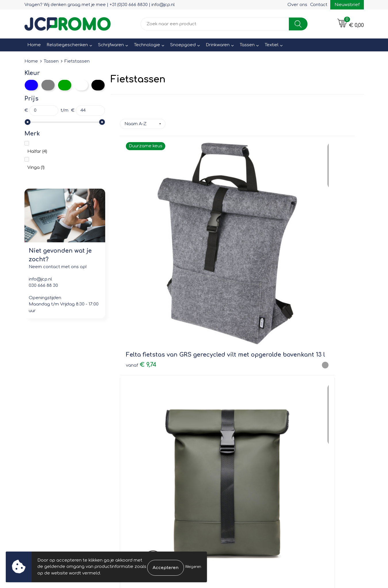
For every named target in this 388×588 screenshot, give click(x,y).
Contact (319, 5)
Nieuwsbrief (347, 5)
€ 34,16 (213, 239)
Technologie (147, 45)
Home (34, 45)
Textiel (272, 45)
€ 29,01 (142, 364)
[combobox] (215, 24)
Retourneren (215, 449)
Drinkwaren (218, 45)
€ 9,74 (141, 253)
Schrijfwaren (111, 45)
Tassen (247, 45)
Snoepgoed (183, 45)
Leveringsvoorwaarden (310, 433)
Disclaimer (296, 458)
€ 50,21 (221, 355)
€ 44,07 (300, 355)
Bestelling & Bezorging (226, 441)
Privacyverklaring (303, 449)
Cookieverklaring (303, 441)
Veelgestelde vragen (140, 449)
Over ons (297, 5)
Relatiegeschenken (67, 45)
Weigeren (193, 567)
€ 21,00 (299, 235)
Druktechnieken (134, 458)
